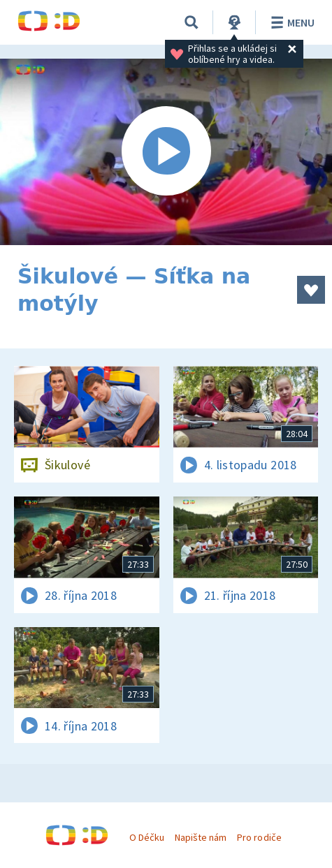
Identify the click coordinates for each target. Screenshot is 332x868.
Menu (290, 22)
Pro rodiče (259, 837)
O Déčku (147, 837)
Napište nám (201, 837)
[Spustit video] (166, 152)
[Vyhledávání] (192, 22)
